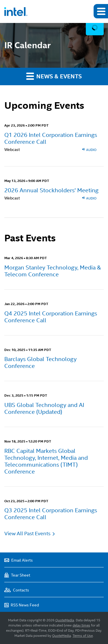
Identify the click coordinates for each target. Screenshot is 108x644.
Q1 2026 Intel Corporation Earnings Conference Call (51, 138)
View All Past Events (27, 533)
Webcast (12, 150)
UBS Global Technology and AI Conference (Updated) (44, 408)
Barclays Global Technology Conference (40, 362)
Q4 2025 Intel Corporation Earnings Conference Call (51, 317)
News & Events (54, 76)
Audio (89, 150)
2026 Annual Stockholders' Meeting (51, 190)
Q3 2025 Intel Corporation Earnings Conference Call (51, 514)
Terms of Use (83, 636)
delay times (81, 625)
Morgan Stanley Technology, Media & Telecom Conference (53, 271)
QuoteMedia (65, 620)
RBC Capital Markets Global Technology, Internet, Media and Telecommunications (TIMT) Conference (46, 461)
